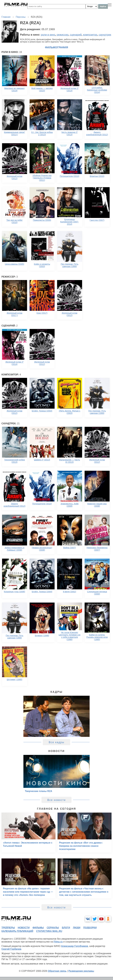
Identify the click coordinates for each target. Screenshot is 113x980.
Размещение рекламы (81, 971)
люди (77, 928)
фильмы (38, 928)
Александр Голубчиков (75, 946)
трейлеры (8, 928)
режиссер (63, 35)
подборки (90, 928)
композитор (90, 35)
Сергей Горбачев (11, 949)
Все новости (57, 800)
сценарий (76, 35)
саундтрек (105, 35)
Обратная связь (57, 971)
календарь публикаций (17, 931)
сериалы (53, 928)
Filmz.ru (58, 942)
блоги (66, 928)
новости (24, 928)
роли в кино (48, 35)
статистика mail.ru (49, 931)
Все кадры (56, 742)
